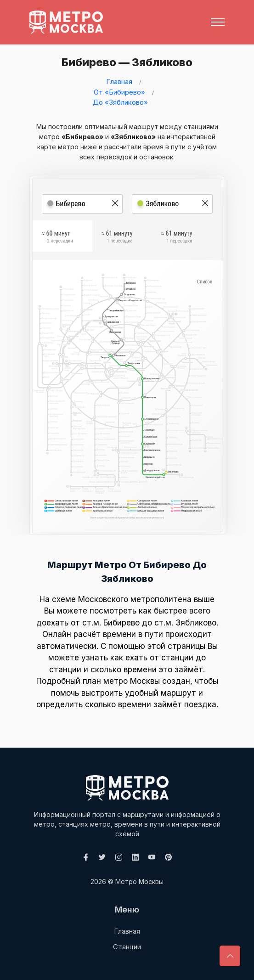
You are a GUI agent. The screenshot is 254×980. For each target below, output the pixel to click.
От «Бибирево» (119, 92)
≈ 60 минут (57, 238)
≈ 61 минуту (117, 238)
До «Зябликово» (120, 102)
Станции (127, 947)
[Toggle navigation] (218, 22)
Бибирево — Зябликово (125, 62)
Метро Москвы (139, 881)
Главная (119, 82)
